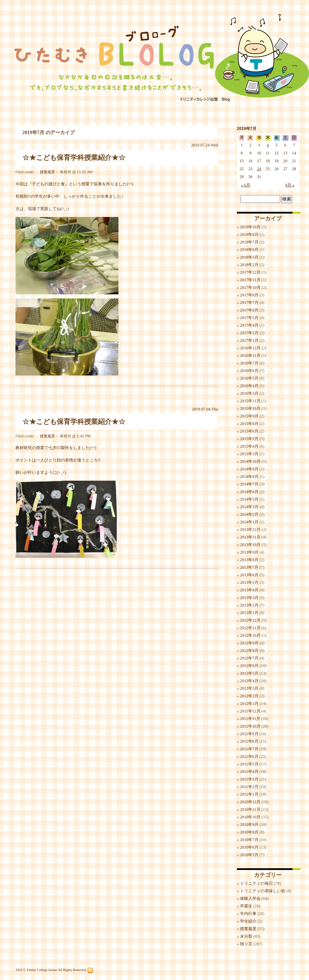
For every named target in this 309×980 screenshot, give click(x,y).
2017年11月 (250, 280)
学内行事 (248, 914)
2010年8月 (249, 832)
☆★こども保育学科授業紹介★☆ (74, 157)
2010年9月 (249, 825)
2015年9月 (249, 416)
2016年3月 (249, 393)
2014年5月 (249, 499)
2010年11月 (250, 809)
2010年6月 (249, 847)
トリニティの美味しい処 (263, 891)
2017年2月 (249, 333)
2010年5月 (249, 855)
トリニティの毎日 (256, 883)
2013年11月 (250, 537)
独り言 (246, 944)
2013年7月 (249, 567)
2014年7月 (249, 484)
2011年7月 (249, 749)
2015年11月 (250, 401)
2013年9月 (249, 552)
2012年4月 (249, 681)
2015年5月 (249, 439)
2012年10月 (250, 635)
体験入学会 (250, 899)
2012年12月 (250, 620)
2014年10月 (250, 461)
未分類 (246, 936)
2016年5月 (249, 378)
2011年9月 (249, 734)
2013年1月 (249, 613)
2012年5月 (249, 673)
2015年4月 (249, 446)
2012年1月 (249, 704)
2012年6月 (249, 666)
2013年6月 (249, 575)
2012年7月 (249, 658)
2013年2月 (249, 605)
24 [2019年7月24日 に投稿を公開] (259, 169)
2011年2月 (249, 787)
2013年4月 (249, 590)
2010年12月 (250, 802)
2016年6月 (249, 371)
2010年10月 (250, 817)
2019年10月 (250, 227)
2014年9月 (249, 469)
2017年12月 (250, 272)
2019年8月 (249, 235)
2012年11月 (250, 628)
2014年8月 (249, 477)
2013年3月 (249, 598)
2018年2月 (249, 265)
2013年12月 (250, 530)
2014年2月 (249, 514)
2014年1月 (249, 522)
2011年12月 (250, 711)
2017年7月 (249, 303)
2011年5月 (249, 764)
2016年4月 (249, 386)
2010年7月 (249, 840)
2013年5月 (249, 582)
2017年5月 (249, 318)
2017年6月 (249, 310)
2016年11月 (250, 356)
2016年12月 (250, 348)
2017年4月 (249, 325)
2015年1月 (249, 454)
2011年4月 (249, 772)
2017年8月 (249, 295)
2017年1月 (249, 340)
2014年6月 (249, 492)
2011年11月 (250, 719)
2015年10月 (250, 409)
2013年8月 (249, 560)
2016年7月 (249, 363)
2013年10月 (250, 545)
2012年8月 (249, 651)
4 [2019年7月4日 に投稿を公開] (268, 145)
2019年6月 (249, 250)
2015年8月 (249, 424)
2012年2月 (249, 696)
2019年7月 (249, 242)
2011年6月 (249, 756)
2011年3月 (249, 779)
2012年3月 (249, 688)
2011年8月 (249, 741)
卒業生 (246, 906)
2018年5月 (249, 257)
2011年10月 (250, 726)
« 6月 (246, 185)
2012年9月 (249, 643)
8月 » (290, 185)
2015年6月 (249, 431)
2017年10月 (250, 287)
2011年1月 (249, 794)
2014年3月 (249, 507)
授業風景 (47, 172)
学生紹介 (248, 921)
